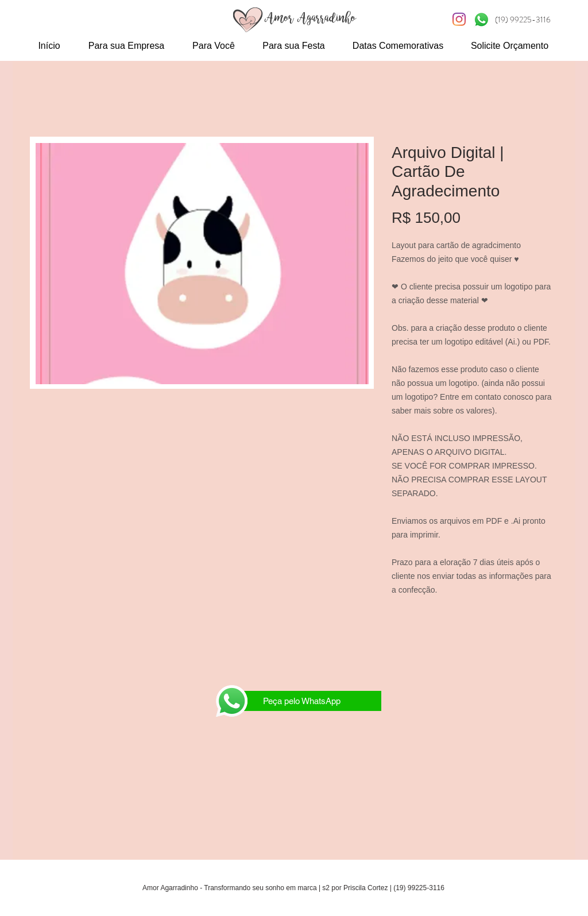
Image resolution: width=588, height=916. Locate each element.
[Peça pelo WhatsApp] (301, 701)
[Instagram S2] (459, 19)
